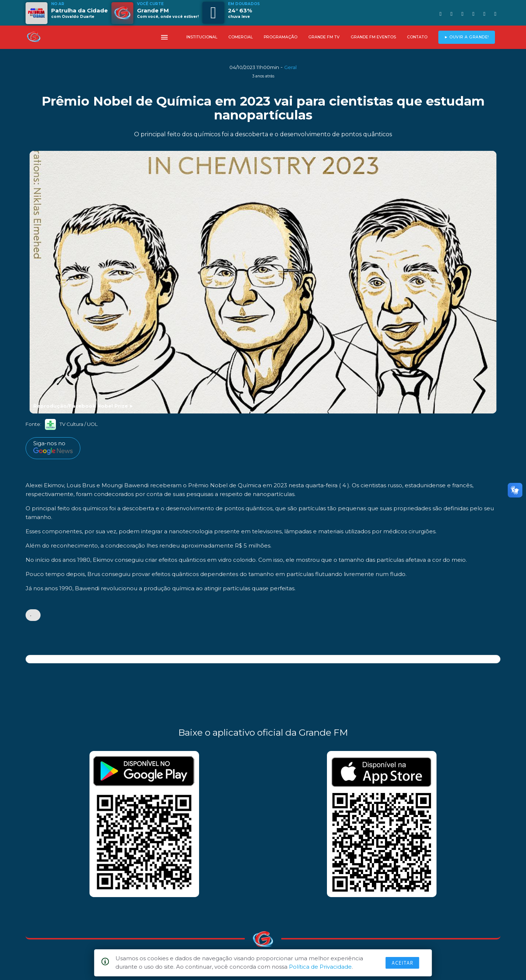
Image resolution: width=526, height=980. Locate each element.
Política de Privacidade (320, 967)
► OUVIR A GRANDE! (467, 37)
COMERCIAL (241, 37)
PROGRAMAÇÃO (281, 37)
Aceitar (403, 963)
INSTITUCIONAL (202, 37)
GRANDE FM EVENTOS (373, 37)
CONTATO (417, 37)
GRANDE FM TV (324, 37)
